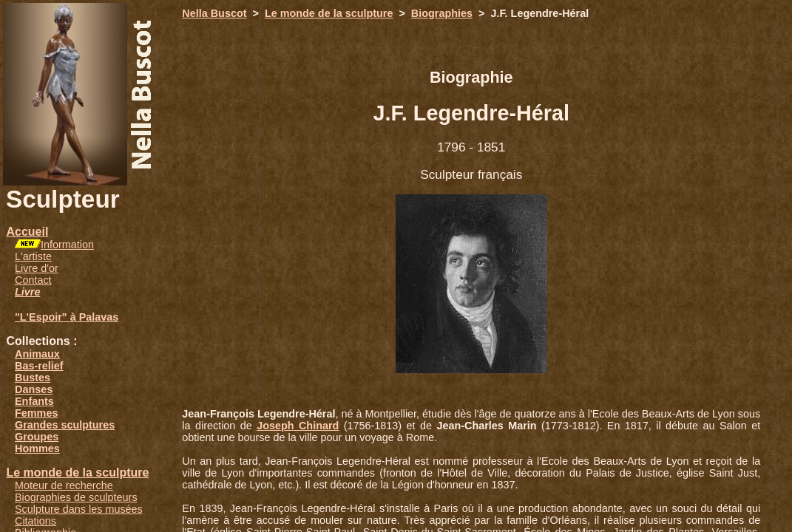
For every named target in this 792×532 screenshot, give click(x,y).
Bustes (33, 378)
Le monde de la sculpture (77, 473)
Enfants (34, 401)
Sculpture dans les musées (79, 509)
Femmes (36, 413)
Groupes (37, 437)
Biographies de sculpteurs (76, 497)
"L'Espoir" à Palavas (67, 317)
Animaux (37, 354)
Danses (34, 389)
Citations (35, 521)
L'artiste (33, 256)
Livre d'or (37, 268)
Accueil (27, 232)
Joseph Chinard (298, 426)
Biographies (442, 13)
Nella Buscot (214, 13)
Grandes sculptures (65, 425)
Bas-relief (39, 366)
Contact (33, 280)
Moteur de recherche (64, 485)
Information (67, 245)
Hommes (37, 449)
